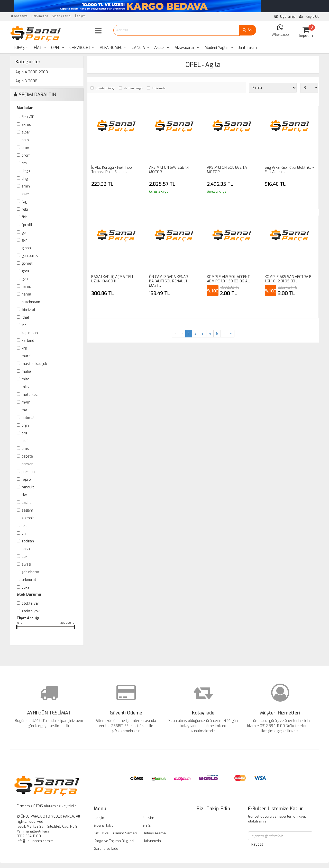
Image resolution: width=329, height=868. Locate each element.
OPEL (58, 48)
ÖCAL (25, 441)
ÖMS (25, 449)
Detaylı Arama (154, 833)
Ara (248, 30)
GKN (25, 240)
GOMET (27, 263)
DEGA (26, 171)
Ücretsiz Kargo (105, 88)
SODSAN (28, 541)
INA (24, 325)
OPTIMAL (28, 418)
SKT (24, 526)
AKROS (26, 125)
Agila (213, 65)
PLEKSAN (28, 472)
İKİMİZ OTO (30, 310)
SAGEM (27, 510)
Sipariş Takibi (62, 16)
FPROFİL (27, 225)
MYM (26, 402)
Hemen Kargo (133, 88)
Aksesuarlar (187, 48)
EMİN (26, 186)
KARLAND (28, 341)
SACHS (27, 503)
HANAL (26, 287)
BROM (26, 155)
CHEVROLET (82, 48)
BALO (25, 140)
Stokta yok (31, 611)
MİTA (25, 379)
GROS (25, 271)
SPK (25, 557)
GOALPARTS (30, 256)
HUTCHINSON (31, 302)
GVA (25, 279)
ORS (24, 433)
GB (24, 233)
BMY (25, 148)
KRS (24, 348)
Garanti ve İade (106, 849)
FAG (24, 202)
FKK (24, 217)
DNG (25, 179)
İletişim (80, 16)
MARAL (27, 356)
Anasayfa (19, 16)
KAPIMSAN (30, 333)
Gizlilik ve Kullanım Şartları (115, 833)
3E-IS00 (28, 117)
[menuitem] (21, 48)
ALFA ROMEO (113, 48)
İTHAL (25, 317)
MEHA (26, 372)
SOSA (26, 549)
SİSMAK (28, 518)
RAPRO (26, 480)
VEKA (26, 588)
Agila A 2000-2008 (32, 72)
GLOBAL (27, 248)
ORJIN (25, 426)
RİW (24, 495)
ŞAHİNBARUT (31, 572)
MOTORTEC (30, 395)
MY (24, 410)
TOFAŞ (21, 48)
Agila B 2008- (27, 81)
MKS (25, 387)
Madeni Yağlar (219, 48)
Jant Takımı (248, 48)
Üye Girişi (285, 17)
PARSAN (28, 464)
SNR (24, 534)
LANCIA (140, 48)
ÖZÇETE (27, 456)
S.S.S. (147, 825)
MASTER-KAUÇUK (34, 364)
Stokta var (30, 603)
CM (24, 163)
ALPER (26, 132)
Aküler (162, 48)
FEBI (25, 209)
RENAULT (28, 487)
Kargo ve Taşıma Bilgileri (114, 841)
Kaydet (257, 844)
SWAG (26, 564)
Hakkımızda (40, 16)
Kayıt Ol (309, 17)
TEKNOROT (29, 580)
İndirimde (159, 88)
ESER (25, 194)
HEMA (26, 294)
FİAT (40, 48)
